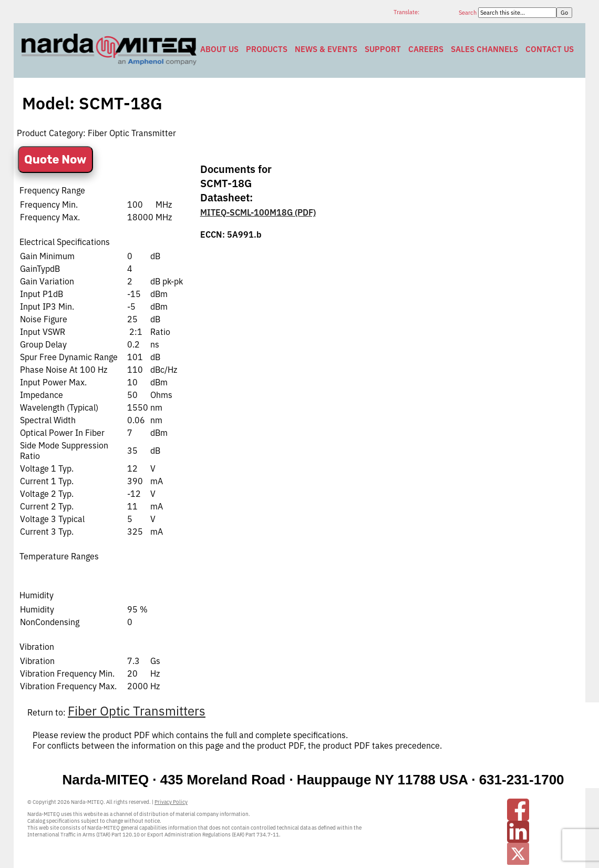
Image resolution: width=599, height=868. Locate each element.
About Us (219, 49)
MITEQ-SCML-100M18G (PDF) (258, 212)
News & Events (326, 49)
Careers (426, 49)
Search (468, 13)
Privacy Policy (171, 802)
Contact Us (550, 49)
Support (383, 49)
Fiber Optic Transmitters (137, 711)
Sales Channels (484, 49)
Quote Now (55, 160)
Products (267, 49)
